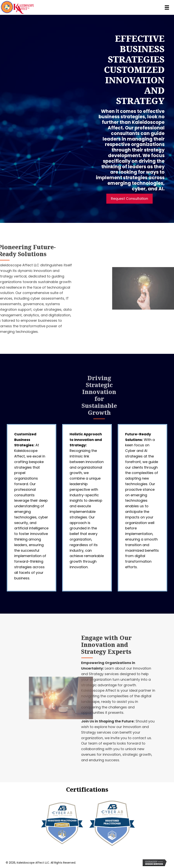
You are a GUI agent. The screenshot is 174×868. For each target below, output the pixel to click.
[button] (130, 199)
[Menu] (167, 7)
